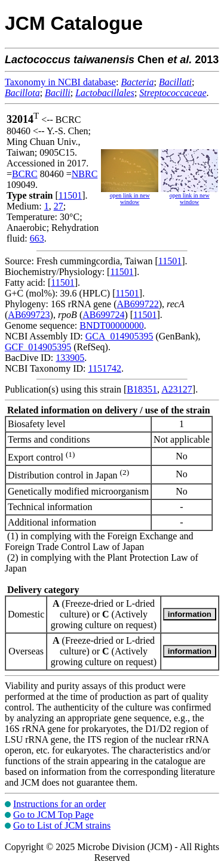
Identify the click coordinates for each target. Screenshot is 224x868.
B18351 (142, 389)
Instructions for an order (59, 804)
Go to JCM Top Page (53, 815)
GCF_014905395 (38, 347)
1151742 (104, 368)
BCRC (25, 174)
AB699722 (138, 304)
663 (37, 238)
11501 (70, 195)
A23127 (177, 389)
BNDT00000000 (112, 325)
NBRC (85, 174)
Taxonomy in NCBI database (60, 82)
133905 (70, 358)
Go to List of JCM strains (62, 825)
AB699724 (103, 315)
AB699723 (29, 315)
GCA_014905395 (119, 336)
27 (59, 206)
